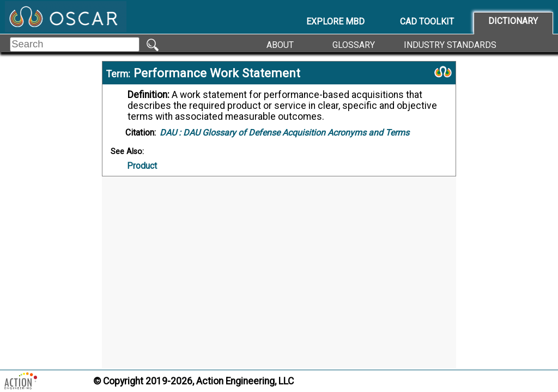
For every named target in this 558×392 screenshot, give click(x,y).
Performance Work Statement (217, 73)
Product (142, 166)
